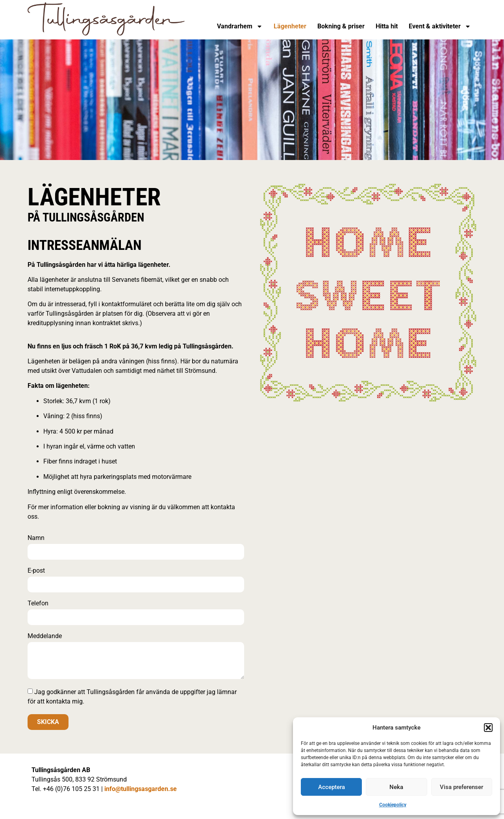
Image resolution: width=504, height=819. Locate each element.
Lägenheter (290, 26)
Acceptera (332, 787)
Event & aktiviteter (440, 26)
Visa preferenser (461, 787)
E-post (36, 571)
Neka (396, 787)
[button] (488, 728)
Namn (36, 538)
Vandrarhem (240, 26)
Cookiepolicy (393, 805)
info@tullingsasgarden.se (141, 789)
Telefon (38, 604)
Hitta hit (387, 26)
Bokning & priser (341, 26)
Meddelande (45, 636)
